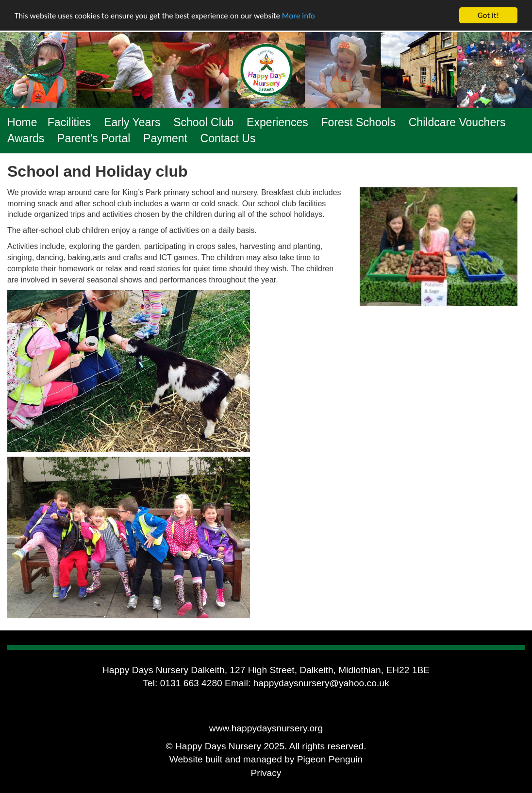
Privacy (266, 773)
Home (22, 122)
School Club (203, 122)
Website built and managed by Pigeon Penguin (266, 759)
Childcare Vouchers (457, 122)
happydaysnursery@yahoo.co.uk (321, 683)
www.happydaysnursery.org (266, 728)
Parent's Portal (94, 138)
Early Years (132, 122)
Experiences (277, 122)
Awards (26, 138)
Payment (165, 138)
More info (299, 15)
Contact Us (228, 138)
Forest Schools (358, 122)
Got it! (488, 15)
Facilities (69, 122)
